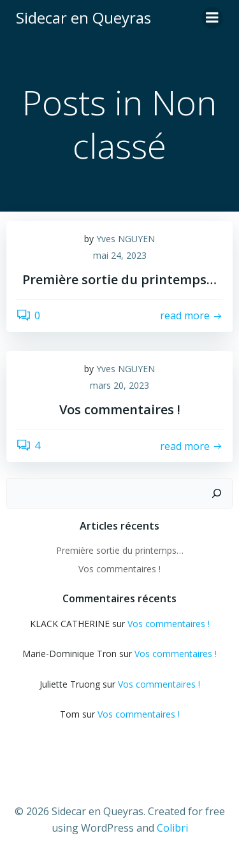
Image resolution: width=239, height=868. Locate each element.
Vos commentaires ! (119, 569)
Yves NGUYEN (126, 239)
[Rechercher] (217, 493)
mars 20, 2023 (119, 385)
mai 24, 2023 (120, 255)
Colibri (172, 828)
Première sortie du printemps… (120, 550)
